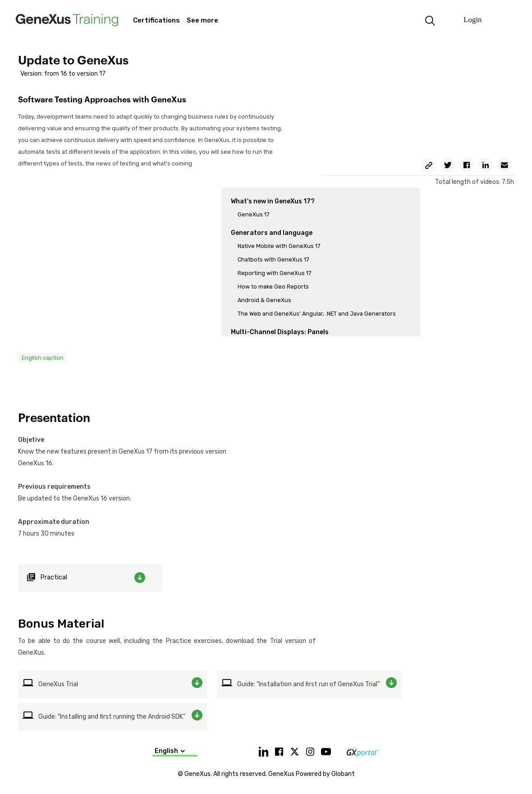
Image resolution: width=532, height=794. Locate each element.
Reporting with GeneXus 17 (274, 273)
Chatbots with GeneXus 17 (273, 259)
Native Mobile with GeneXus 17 (279, 246)
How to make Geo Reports (273, 287)
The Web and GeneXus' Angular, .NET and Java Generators (317, 314)
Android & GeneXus (264, 300)
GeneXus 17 (253, 214)
